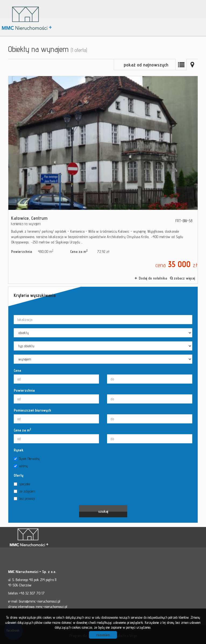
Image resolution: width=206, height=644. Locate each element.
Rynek (19, 450)
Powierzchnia (24, 390)
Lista (181, 65)
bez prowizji (24, 498)
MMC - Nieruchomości (46, 537)
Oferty (19, 475)
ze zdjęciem (24, 491)
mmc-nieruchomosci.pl (51, 607)
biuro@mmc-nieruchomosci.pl (40, 601)
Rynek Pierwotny (27, 459)
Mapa (192, 65)
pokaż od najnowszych (146, 65)
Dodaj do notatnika (153, 278)
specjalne (22, 484)
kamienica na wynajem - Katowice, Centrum (103, 180)
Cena (17, 370)
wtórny (21, 466)
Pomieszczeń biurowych (32, 410)
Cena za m (22, 430)
